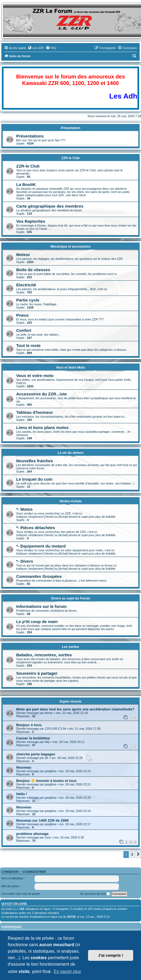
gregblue (51, 771)
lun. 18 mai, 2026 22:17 (75, 824)
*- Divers (25, 561)
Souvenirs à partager (37, 673)
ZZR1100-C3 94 (56, 729)
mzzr (48, 837)
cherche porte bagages (36, 754)
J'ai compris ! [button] (111, 955)
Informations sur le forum (41, 606)
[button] (138, 854)
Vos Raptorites (31, 221)
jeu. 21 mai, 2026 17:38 (85, 729)
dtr (47, 758)
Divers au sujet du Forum (70, 598)
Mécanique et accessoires (70, 247)
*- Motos (24, 509)
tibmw (49, 713)
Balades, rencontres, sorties (44, 655)
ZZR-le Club (70, 158)
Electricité (26, 285)
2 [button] (132, 854)
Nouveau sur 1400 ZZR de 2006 (42, 820)
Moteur (23, 255)
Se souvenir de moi (95, 894)
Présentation (71, 128)
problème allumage (32, 834)
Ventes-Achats (71, 501)
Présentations (30, 136)
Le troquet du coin (34, 479)
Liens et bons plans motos (42, 427)
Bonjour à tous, (29, 725)
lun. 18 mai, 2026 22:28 (67, 758)
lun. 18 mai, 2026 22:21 (75, 784)
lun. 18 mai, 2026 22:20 (75, 798)
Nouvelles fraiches (35, 461)
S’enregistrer (34, 872)
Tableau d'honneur (35, 412)
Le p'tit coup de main (37, 622)
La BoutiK (26, 184)
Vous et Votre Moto (70, 368)
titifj (47, 742)
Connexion (10, 872)
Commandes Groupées (39, 576)
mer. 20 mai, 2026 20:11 (69, 742)
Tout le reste (28, 345)
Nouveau (24, 767)
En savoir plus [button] (67, 971)
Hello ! (22, 794)
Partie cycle (28, 300)
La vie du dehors (70, 453)
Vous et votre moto (35, 376)
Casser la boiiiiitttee (33, 738)
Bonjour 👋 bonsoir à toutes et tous (46, 781)
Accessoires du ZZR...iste (41, 394)
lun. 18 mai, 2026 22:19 (75, 811)
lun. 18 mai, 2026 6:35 (69, 837)
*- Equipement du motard (41, 546)
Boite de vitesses (33, 270)
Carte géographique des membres (50, 206)
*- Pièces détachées (36, 528)
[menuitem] (36, 48)
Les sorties (70, 647)
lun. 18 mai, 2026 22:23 (75, 771)
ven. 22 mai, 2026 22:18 (72, 713)
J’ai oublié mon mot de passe (21, 894)
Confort (24, 330)
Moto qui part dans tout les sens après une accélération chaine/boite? (75, 709)
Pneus (22, 315)
